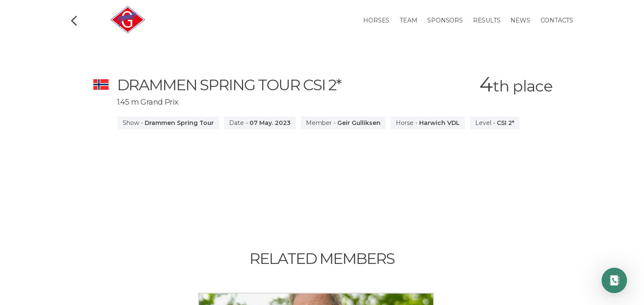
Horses (376, 20)
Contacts (557, 20)
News (520, 20)
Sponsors (445, 20)
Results (487, 20)
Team (408, 20)
